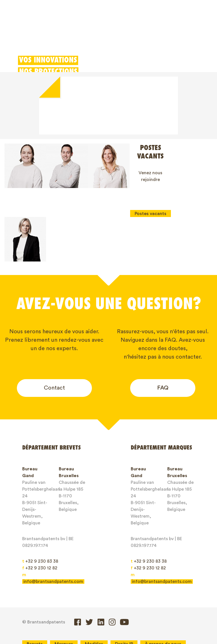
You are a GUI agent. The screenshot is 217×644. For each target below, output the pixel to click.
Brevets (43, 26)
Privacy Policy (41, 619)
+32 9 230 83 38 (40, 517)
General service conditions (130, 609)
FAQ (163, 344)
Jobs (55, 609)
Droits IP (124, 600)
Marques (72, 26)
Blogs (33, 609)
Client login (159, 37)
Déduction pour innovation (152, 26)
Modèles (102, 26)
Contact (54, 344)
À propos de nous (163, 600)
